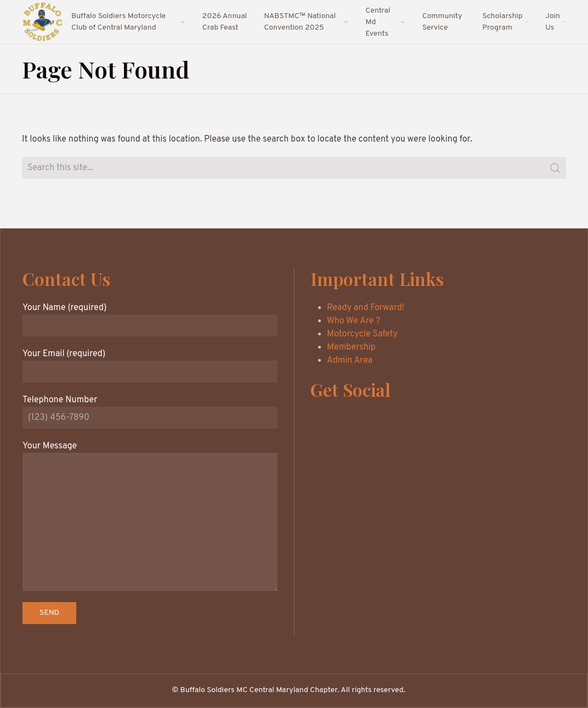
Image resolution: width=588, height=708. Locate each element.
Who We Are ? (354, 321)
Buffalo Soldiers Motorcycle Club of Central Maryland (129, 22)
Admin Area (350, 361)
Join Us (556, 22)
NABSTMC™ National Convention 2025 (306, 22)
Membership (351, 347)
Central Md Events (386, 22)
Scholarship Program (505, 22)
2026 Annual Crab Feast (225, 22)
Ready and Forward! (366, 308)
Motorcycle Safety (362, 334)
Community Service (444, 22)
